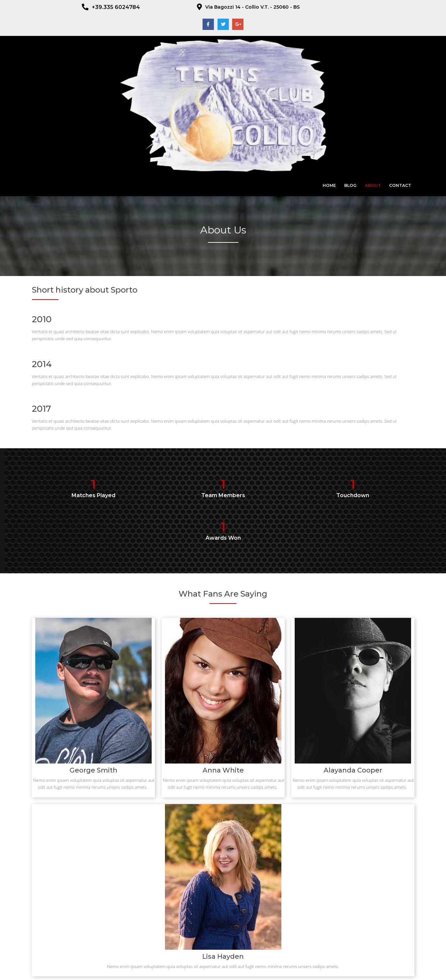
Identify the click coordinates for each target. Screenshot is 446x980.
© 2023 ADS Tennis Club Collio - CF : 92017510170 (223, 970)
